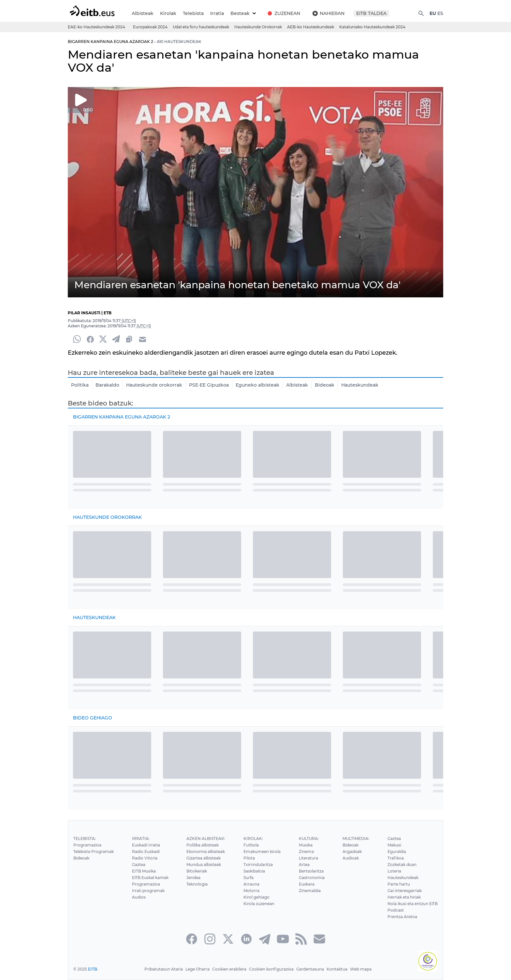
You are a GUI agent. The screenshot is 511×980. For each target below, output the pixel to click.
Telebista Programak (93, 852)
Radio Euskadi (146, 852)
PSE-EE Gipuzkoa (207, 385)
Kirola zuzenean (259, 904)
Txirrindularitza (258, 865)
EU (432, 13)
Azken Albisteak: (206, 838)
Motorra (251, 891)
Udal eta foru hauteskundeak (200, 27)
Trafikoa (394, 858)
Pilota (249, 858)
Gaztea (138, 865)
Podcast (395, 910)
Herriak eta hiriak (404, 897)
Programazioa (87, 845)
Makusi (394, 845)
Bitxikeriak (197, 871)
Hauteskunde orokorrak (153, 385)
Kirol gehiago (256, 897)
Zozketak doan (401, 865)
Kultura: (308, 838)
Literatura (308, 858)
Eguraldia (396, 852)
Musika (306, 845)
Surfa (248, 878)
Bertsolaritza (311, 871)
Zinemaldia (310, 891)
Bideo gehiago (92, 718)
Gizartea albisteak (204, 858)
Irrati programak (148, 891)
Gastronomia (311, 878)
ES (440, 13)
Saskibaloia (254, 871)
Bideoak (321, 385)
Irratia (216, 13)
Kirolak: (253, 838)
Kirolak (167, 13)
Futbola (251, 845)
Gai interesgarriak (404, 891)
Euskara (306, 884)
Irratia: (140, 838)
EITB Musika (144, 871)
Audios (138, 897)
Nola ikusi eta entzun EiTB (412, 904)
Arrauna (251, 884)
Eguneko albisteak (255, 385)
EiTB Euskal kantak (150, 878)
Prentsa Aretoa (401, 917)
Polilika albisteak (203, 845)
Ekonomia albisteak (206, 852)
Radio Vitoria (144, 858)
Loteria (394, 871)
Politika (80, 385)
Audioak (350, 858)
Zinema (306, 852)
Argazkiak (351, 852)
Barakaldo (107, 385)
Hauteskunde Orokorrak (257, 27)
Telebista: (84, 838)
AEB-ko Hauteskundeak (309, 27)
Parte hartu (398, 884)
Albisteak (142, 13)
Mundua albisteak (204, 865)
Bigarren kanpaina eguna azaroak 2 (122, 417)
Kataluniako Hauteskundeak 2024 (371, 27)
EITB (92, 969)
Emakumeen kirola (262, 852)
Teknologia (197, 884)
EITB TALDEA (371, 13)
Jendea (194, 878)
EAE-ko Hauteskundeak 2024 (96, 27)
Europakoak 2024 (149, 27)
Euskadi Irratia (146, 845)
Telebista (192, 13)
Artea (304, 865)
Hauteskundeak (356, 385)
